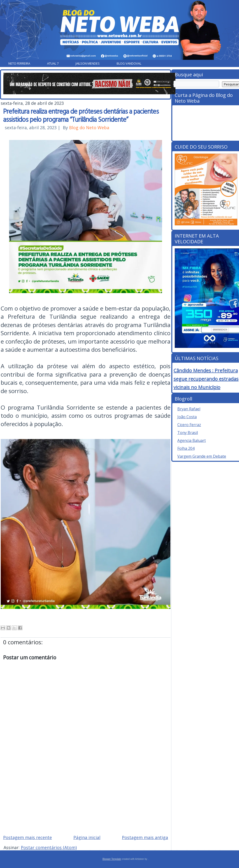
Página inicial (87, 837)
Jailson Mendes (88, 63)
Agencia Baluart (192, 440)
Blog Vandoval (129, 63)
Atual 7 (53, 63)
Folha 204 (186, 448)
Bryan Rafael (189, 409)
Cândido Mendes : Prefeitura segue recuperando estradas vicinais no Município (206, 379)
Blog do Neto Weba (89, 128)
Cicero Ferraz (189, 425)
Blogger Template (112, 859)
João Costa (187, 417)
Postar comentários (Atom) (49, 847)
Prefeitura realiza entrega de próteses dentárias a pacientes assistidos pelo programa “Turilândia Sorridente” (81, 115)
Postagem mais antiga (145, 837)
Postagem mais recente (27, 837)
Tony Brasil (188, 433)
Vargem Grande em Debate (202, 456)
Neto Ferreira (19, 63)
